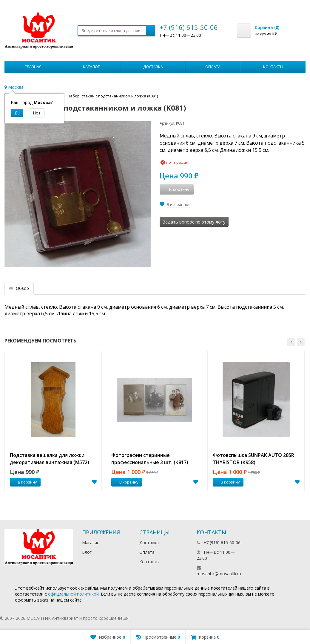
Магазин (91, 543)
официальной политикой (73, 594)
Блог (87, 552)
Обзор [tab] (19, 288)
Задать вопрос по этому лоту (194, 222)
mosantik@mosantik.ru (219, 574)
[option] (53, 421)
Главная (33, 67)
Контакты (273, 67)
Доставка (153, 67)
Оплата (213, 67)
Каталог (91, 67)
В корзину (24, 482)
